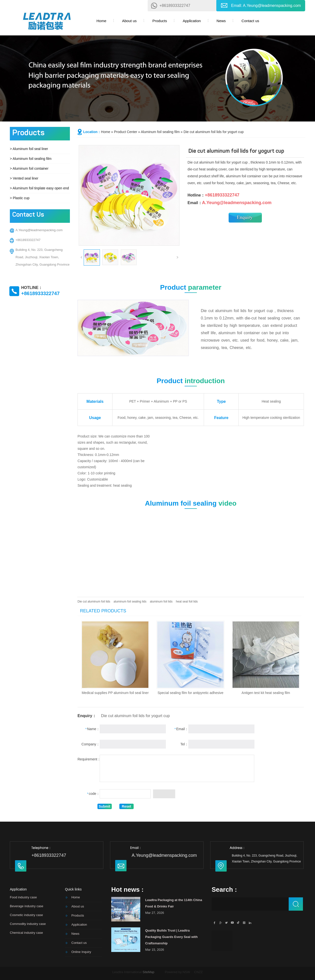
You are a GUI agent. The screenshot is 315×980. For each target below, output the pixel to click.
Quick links (73, 889)
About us (129, 21)
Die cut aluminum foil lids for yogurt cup (214, 132)
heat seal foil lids (187, 602)
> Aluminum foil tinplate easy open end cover (44, 188)
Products (160, 21)
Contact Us (28, 215)
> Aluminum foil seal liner (29, 149)
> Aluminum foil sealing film (31, 159)
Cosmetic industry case (26, 915)
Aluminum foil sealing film (160, 132)
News (221, 21)
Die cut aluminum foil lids (94, 602)
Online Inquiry (81, 952)
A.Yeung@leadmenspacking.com (272, 6)
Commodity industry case (28, 924)
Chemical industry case (26, 933)
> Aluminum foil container (29, 168)
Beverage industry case (27, 906)
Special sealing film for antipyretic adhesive (190, 693)
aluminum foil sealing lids (130, 602)
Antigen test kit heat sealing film (266, 693)
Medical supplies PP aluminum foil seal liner (115, 693)
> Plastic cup (20, 198)
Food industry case (23, 897)
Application (192, 21)
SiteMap (148, 972)
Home (101, 21)
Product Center (126, 132)
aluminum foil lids (161, 602)
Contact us (250, 21)
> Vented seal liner (24, 178)
